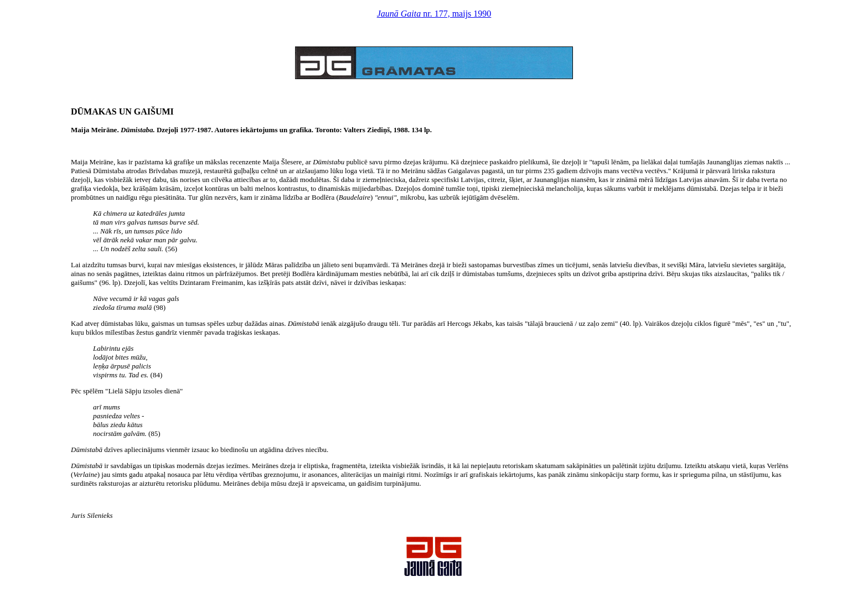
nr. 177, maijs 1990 (434, 14)
